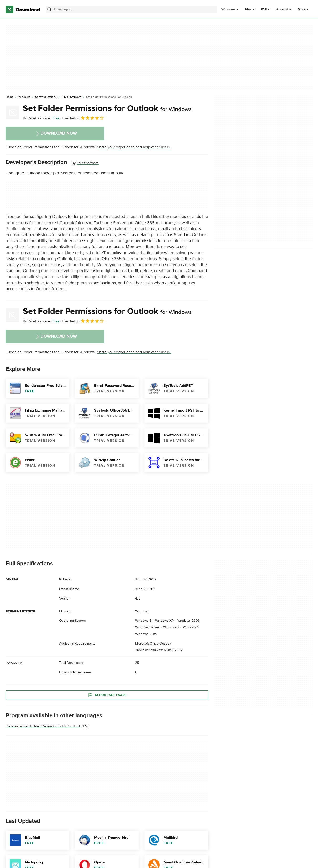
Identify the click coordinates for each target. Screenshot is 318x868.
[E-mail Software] (71, 97)
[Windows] (24, 97)
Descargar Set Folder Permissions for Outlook (43, 727)
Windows (228, 10)
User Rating (83, 118)
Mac (248, 10)
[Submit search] (50, 10)
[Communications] (46, 97)
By (36, 118)
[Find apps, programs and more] (131, 10)
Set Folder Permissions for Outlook (107, 108)
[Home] (10, 97)
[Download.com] (23, 10)
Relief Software (88, 163)
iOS (264, 10)
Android (282, 10)
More (304, 9)
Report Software (107, 695)
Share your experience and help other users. (134, 147)
